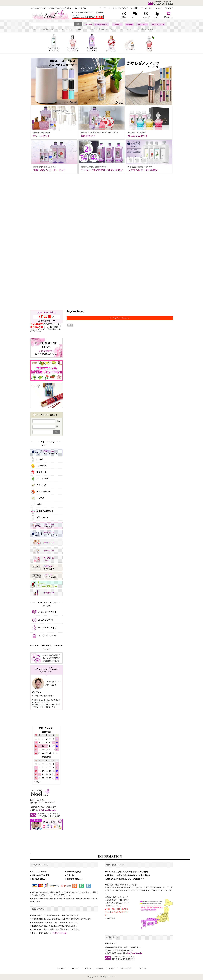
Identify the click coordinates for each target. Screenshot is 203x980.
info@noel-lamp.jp (59, 933)
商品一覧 (88, 968)
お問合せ (112, 968)
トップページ (61, 968)
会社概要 (100, 968)
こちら (38, 902)
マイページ (75, 968)
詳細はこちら (139, 879)
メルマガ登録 (142, 968)
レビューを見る (126, 968)
